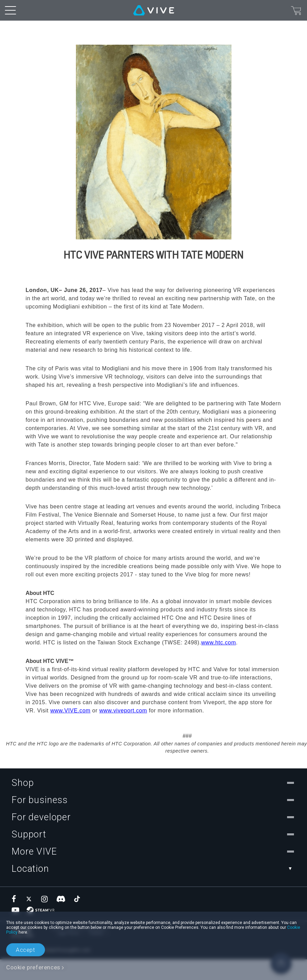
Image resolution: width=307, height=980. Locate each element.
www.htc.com (219, 663)
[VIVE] (154, 10)
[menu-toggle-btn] (10, 10)
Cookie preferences (33, 967)
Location (153, 889)
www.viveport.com (123, 731)
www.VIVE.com (70, 731)
